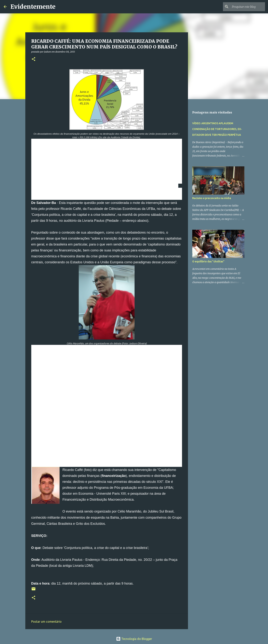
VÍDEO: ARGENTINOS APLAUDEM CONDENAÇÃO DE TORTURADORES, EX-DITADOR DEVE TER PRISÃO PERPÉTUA (217, 129)
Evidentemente (33, 7)
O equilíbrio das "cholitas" (208, 261)
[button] (33, 59)
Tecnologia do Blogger (134, 639)
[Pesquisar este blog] (245, 7)
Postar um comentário (46, 622)
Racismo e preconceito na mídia (212, 198)
